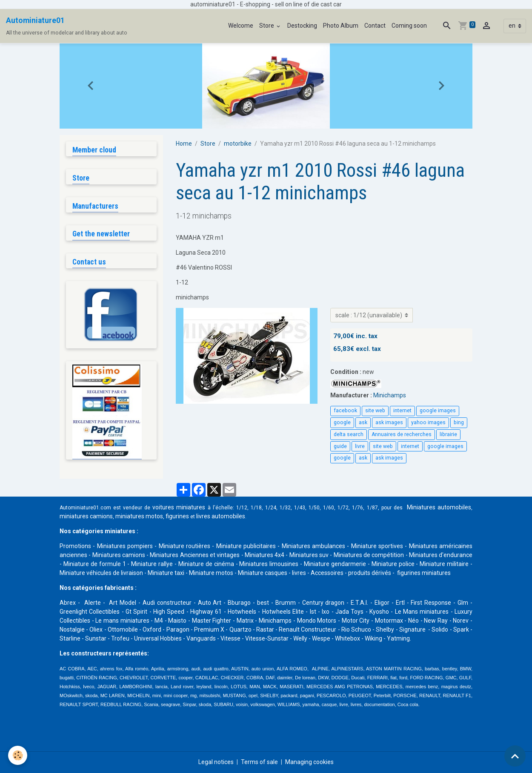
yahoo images (428, 422)
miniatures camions (86, 516)
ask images (389, 422)
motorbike (238, 144)
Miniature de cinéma (206, 564)
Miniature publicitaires (246, 546)
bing (459, 422)
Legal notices (216, 762)
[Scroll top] (515, 756)
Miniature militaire (444, 564)
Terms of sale (259, 762)
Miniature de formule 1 (95, 564)
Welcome (241, 26)
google (342, 422)
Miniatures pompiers (125, 546)
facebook (345, 411)
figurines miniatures (423, 573)
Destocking (302, 26)
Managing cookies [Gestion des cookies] (309, 762)
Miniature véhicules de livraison (101, 573)
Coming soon (409, 26)
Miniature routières (184, 546)
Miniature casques (263, 573)
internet (402, 411)
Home (184, 144)
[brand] (67, 26)
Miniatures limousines (269, 564)
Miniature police (393, 564)
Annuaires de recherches (402, 434)
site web (375, 411)
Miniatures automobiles (439, 507)
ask (363, 422)
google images (438, 411)
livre (360, 446)
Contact (375, 26)
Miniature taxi (166, 573)
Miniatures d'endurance (441, 555)
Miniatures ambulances (313, 546)
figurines (177, 516)
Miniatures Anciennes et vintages (195, 555)
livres (299, 573)
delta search (349, 434)
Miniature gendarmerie (335, 564)
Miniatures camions (119, 555)
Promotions (75, 546)
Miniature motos (211, 573)
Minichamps (390, 395)
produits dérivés (370, 573)
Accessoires (327, 573)
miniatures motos (139, 516)
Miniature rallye (152, 564)
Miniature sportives (377, 546)
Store (267, 26)
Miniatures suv (309, 555)
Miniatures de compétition (369, 555)
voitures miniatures (179, 507)
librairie (448, 434)
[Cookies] (18, 755)
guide (340, 446)
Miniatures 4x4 (265, 555)
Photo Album (341, 26)
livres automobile (219, 516)
